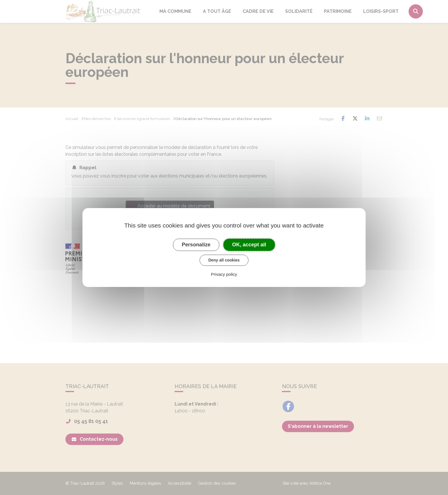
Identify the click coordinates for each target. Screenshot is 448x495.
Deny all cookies (224, 260)
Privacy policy (224, 274)
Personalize (196, 245)
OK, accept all (249, 245)
